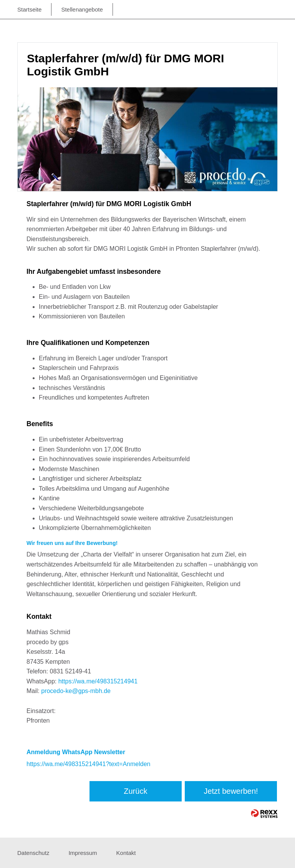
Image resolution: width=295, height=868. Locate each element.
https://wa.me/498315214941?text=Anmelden (88, 764)
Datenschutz (33, 853)
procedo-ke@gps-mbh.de (76, 691)
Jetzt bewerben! (231, 791)
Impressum (83, 853)
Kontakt (126, 853)
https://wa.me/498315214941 (98, 681)
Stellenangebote (82, 9)
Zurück (135, 791)
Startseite (29, 9)
